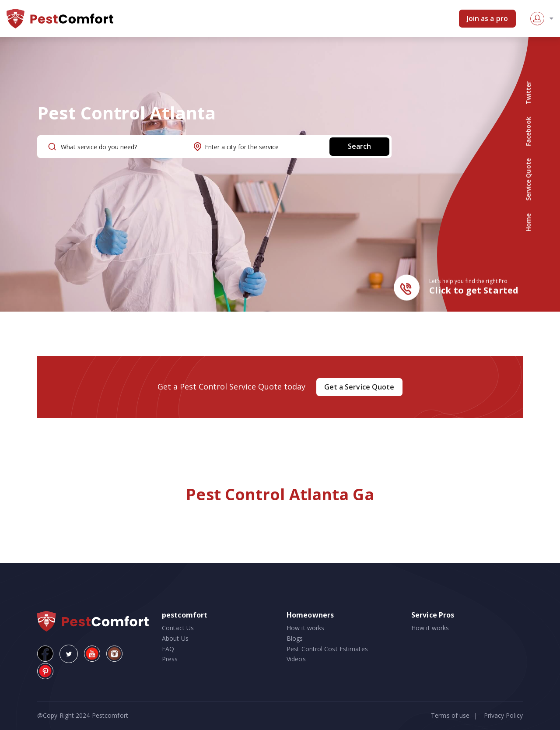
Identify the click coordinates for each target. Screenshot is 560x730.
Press (170, 659)
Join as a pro (487, 18)
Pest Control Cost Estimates (327, 649)
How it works (305, 628)
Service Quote (528, 180)
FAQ (168, 649)
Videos (296, 659)
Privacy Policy (503, 715)
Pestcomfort (109, 715)
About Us (175, 638)
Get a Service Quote (359, 387)
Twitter (528, 93)
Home (528, 222)
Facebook (528, 132)
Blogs (295, 638)
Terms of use (450, 715)
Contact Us (178, 628)
